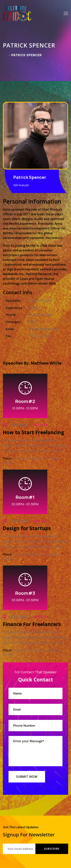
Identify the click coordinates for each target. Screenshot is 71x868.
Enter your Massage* (35, 751)
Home (7, 56)
